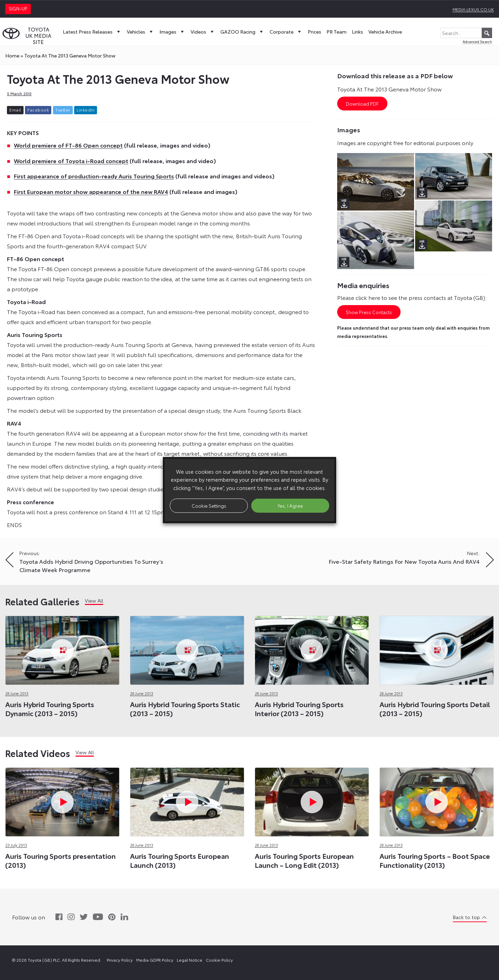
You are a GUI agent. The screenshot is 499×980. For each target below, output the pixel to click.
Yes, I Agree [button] (290, 505)
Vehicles (141, 32)
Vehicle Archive (385, 32)
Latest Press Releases (92, 32)
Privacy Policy (120, 960)
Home (12, 55)
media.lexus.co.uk (473, 9)
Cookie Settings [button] (209, 505)
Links (357, 32)
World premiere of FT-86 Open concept (68, 145)
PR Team (336, 32)
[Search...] (466, 33)
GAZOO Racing (242, 32)
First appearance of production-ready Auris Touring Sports (94, 176)
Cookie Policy (219, 960)
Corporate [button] (286, 32)
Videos (203, 32)
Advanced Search (477, 41)
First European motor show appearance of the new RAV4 (91, 191)
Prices (314, 32)
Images (172, 32)
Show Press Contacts (369, 312)
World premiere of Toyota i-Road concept (71, 161)
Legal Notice (190, 960)
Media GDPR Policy (155, 960)
